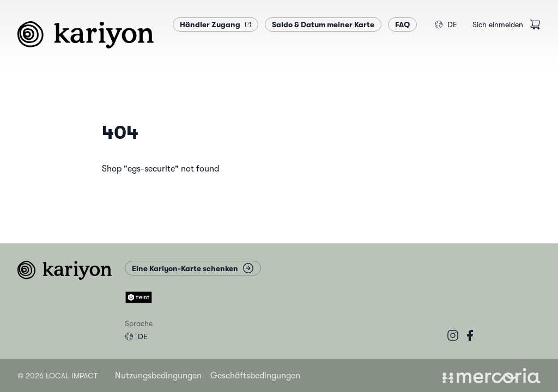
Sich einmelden (498, 24)
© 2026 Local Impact (57, 376)
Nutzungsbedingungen (158, 376)
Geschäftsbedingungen (255, 376)
